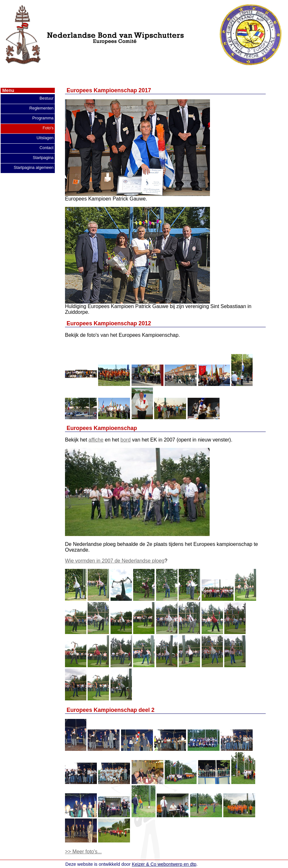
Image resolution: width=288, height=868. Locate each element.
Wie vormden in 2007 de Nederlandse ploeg (115, 561)
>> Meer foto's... (83, 852)
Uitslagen (45, 138)
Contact (47, 148)
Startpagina (43, 158)
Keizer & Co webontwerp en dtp (164, 864)
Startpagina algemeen (34, 167)
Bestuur (47, 98)
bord (126, 440)
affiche (96, 440)
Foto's (48, 128)
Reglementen (41, 108)
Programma (43, 118)
